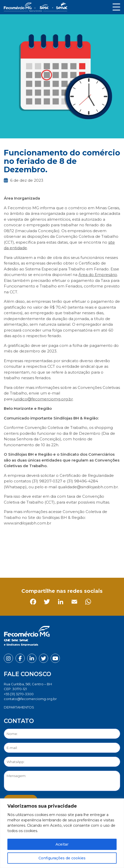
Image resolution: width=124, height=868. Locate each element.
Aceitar (62, 844)
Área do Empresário (98, 275)
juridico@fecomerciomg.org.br (43, 399)
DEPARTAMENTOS (19, 707)
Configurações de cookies (62, 858)
